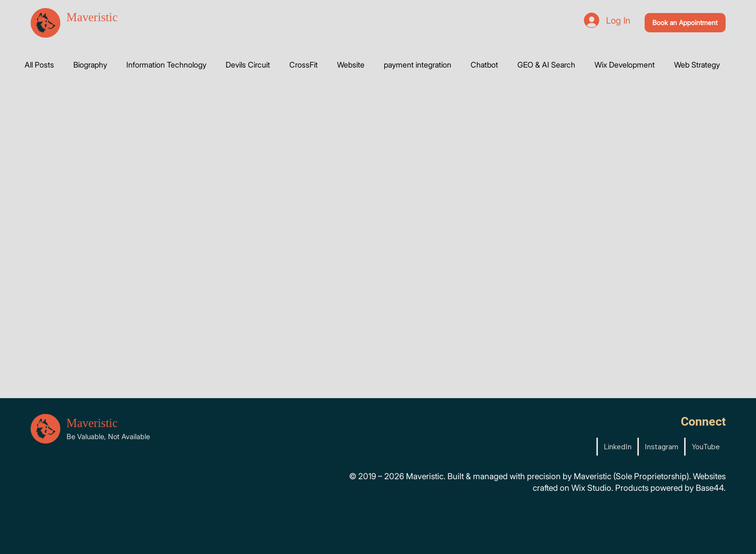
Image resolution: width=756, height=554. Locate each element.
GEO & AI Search (546, 65)
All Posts (39, 65)
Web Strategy (697, 65)
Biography (90, 65)
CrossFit (304, 65)
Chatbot (484, 65)
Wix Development (625, 65)
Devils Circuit (248, 65)
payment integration (418, 65)
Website (351, 65)
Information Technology (166, 65)
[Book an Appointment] (685, 22)
